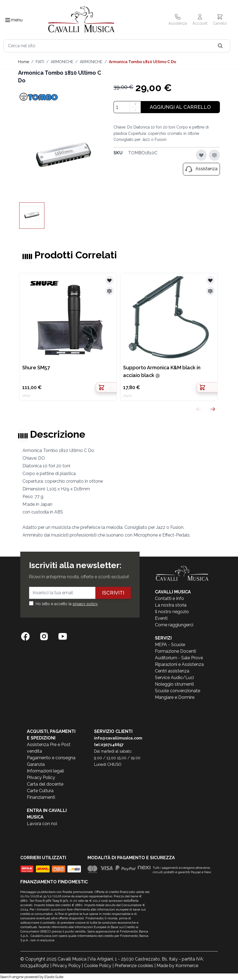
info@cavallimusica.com (118, 738)
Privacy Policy (41, 777)
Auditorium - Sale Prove (179, 658)
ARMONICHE (62, 62)
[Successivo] (213, 409)
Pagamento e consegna (51, 758)
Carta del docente (45, 784)
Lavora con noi (42, 824)
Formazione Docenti (175, 651)
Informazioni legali (45, 771)
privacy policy (85, 604)
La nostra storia (171, 605)
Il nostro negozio (172, 612)
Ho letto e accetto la (67, 604)
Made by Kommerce (177, 966)
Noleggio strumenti (174, 684)
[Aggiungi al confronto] (214, 155)
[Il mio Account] (200, 20)
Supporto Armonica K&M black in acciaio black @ (162, 371)
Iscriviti (113, 593)
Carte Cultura (40, 791)
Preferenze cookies (134, 966)
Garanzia (36, 764)
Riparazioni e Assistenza (179, 664)
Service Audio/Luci (174, 678)
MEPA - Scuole (170, 645)
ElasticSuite (54, 977)
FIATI (40, 62)
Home (24, 62)
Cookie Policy (98, 966)
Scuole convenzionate (178, 691)
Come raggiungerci (174, 625)
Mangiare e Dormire (175, 697)
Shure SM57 (36, 368)
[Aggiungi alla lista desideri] (201, 155)
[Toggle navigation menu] (8, 20)
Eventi (161, 618)
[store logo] (81, 20)
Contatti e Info (169, 598)
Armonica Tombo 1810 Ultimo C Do (142, 62)
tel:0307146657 (109, 745)
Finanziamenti (41, 797)
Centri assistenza (172, 671)
